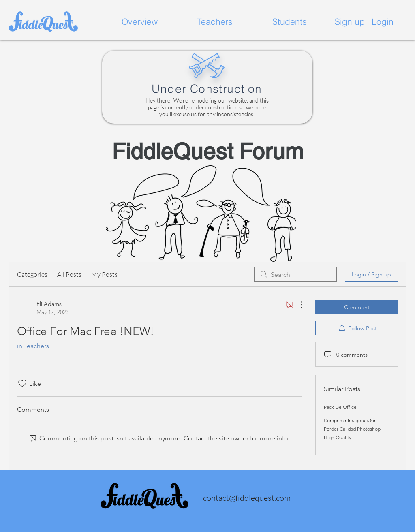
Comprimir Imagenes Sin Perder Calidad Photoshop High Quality (352, 429)
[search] (295, 274)
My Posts (104, 274)
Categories (32, 274)
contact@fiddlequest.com (247, 498)
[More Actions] (297, 305)
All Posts (69, 274)
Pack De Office (340, 407)
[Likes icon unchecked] (22, 383)
